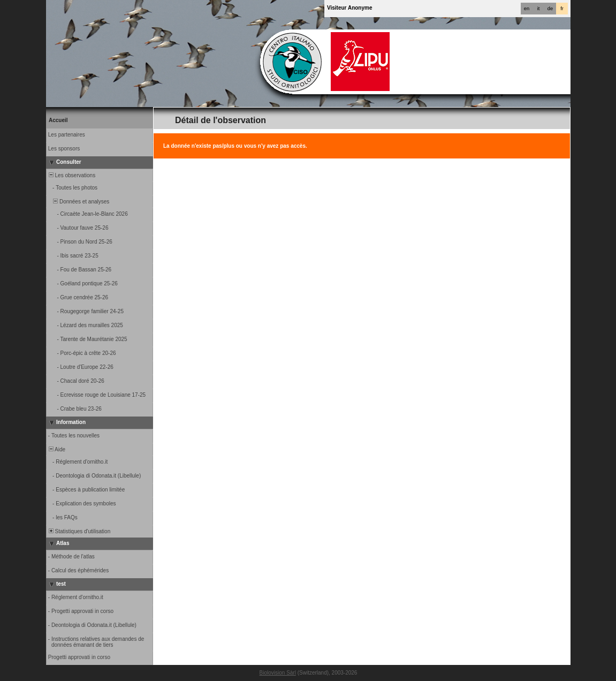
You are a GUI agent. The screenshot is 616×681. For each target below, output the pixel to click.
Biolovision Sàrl (278, 673)
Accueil (58, 120)
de (550, 9)
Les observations (71, 175)
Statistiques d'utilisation (79, 531)
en (527, 9)
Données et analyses (78, 202)
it (539, 9)
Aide (56, 449)
